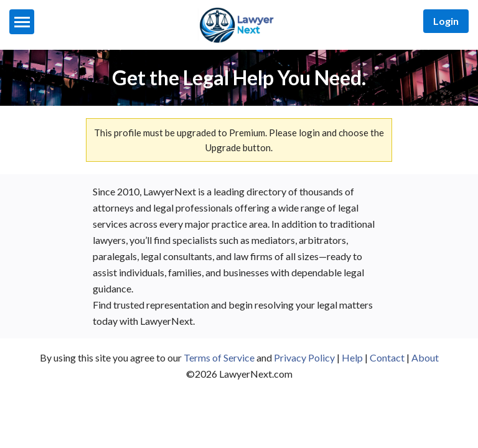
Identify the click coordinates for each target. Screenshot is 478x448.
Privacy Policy (304, 357)
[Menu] (22, 22)
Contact (387, 357)
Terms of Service (219, 357)
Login (446, 21)
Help (352, 357)
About (425, 357)
